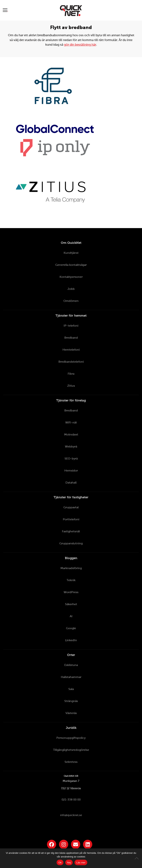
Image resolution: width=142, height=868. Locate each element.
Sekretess (71, 762)
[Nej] (137, 858)
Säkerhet (71, 604)
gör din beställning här (80, 45)
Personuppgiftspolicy (71, 738)
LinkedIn (71, 640)
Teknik (71, 580)
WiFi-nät (71, 422)
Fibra (71, 374)
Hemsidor (71, 471)
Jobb (71, 289)
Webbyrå (71, 446)
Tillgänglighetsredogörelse (71, 750)
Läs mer (81, 863)
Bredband (71, 338)
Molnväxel (71, 434)
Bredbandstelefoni (71, 362)
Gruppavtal (71, 507)
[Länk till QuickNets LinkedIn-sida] (88, 844)
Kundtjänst (71, 253)
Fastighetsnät (71, 531)
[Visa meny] (5, 10)
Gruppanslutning (71, 543)
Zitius (71, 386)
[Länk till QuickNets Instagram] (64, 844)
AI (71, 616)
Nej (69, 863)
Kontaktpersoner (71, 277)
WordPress (71, 592)
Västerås (71, 713)
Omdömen (71, 301)
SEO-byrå (71, 458)
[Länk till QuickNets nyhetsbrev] (76, 844)
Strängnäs (71, 701)
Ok (60, 863)
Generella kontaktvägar (71, 265)
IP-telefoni (71, 326)
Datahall (71, 483)
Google (71, 628)
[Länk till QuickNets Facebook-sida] (52, 844)
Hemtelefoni (71, 350)
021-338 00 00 (71, 800)
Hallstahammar (71, 677)
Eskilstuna (71, 665)
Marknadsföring (71, 568)
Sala (71, 689)
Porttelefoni (71, 519)
